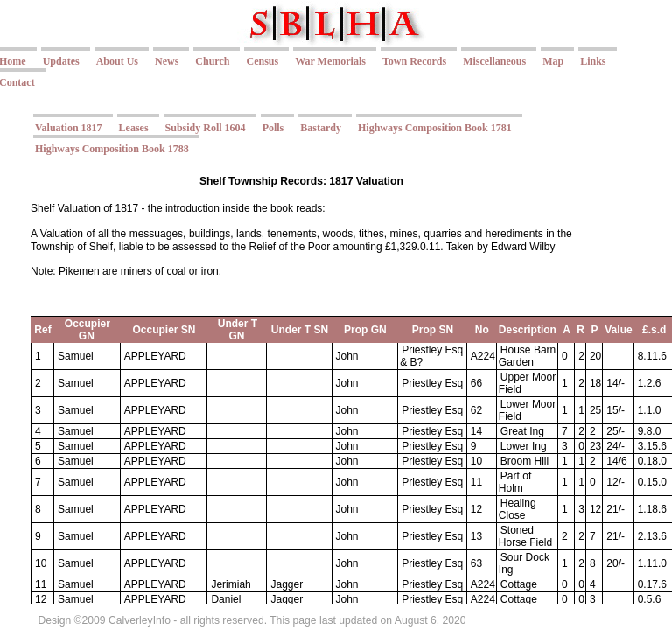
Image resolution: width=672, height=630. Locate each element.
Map (553, 61)
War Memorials (330, 61)
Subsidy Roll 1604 (206, 128)
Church (212, 61)
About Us (117, 61)
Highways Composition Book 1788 (112, 149)
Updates (61, 61)
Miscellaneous (494, 61)
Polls (273, 128)
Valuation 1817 (69, 128)
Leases (134, 128)
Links (593, 61)
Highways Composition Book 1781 (435, 128)
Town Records (414, 61)
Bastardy (321, 128)
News (167, 61)
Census (262, 61)
